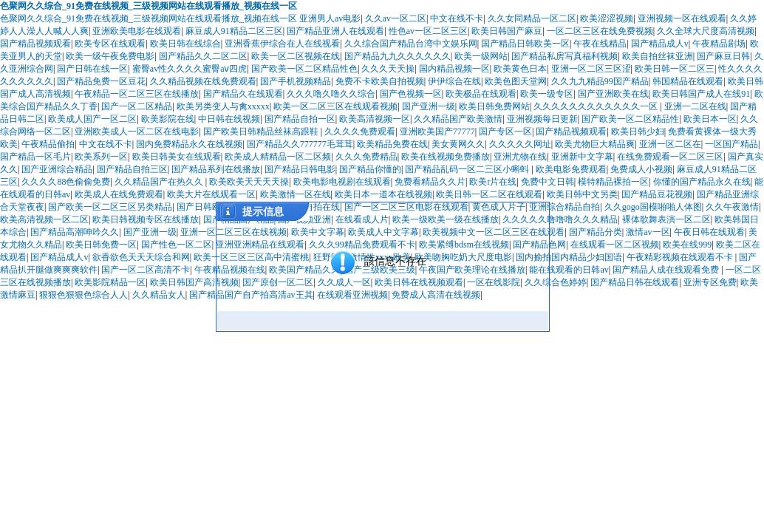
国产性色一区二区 (177, 245)
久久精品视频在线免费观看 (203, 81)
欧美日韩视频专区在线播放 (146, 219)
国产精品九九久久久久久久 (398, 56)
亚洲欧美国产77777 (437, 132)
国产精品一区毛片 (35, 157)
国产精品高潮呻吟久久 (75, 232)
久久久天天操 (388, 69)
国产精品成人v (660, 44)
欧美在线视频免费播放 (446, 157)
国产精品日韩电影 (300, 169)
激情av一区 (648, 232)
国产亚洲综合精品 (57, 169)
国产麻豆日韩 (723, 56)
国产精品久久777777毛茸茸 (300, 144)
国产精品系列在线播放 (216, 169)
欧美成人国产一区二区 (92, 119)
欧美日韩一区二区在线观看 (489, 194)
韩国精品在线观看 (688, 81)
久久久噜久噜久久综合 (331, 94)
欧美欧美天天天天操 (249, 182)
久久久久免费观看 (360, 132)
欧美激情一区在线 (296, 194)
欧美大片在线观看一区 (211, 194)
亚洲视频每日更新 (542, 119)
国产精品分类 (596, 232)
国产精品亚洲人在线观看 (335, 31)
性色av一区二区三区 (428, 31)
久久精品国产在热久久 (160, 182)
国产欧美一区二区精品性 (630, 119)
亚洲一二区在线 (695, 106)
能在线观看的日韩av (569, 270)
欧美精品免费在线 (392, 144)
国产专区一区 (505, 132)
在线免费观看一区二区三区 (670, 157)
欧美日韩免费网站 (494, 106)
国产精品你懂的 (370, 169)
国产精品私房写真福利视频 (565, 56)
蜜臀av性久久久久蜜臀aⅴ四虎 (190, 69)
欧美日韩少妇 (638, 132)
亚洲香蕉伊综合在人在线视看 (282, 44)
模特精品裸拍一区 (613, 182)
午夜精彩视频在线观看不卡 (681, 257)
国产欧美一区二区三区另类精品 (110, 207)
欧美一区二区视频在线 (296, 56)
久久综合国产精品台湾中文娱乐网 (411, 44)
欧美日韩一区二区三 (675, 69)
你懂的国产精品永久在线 (702, 182)
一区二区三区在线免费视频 (600, 31)
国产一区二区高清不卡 (146, 270)
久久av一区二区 (396, 18)
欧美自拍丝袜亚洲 (658, 56)
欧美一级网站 (481, 56)
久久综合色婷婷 (556, 282)
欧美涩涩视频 (607, 18)
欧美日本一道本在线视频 (383, 194)
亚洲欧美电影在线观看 (137, 31)
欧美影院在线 (168, 119)
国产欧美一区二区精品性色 (304, 69)
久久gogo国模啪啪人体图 (653, 207)
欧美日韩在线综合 (185, 44)
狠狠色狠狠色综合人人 (83, 295)
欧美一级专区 (547, 94)
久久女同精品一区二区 (532, 18)
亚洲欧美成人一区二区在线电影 (137, 132)
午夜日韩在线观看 (709, 232)
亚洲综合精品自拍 (565, 207)
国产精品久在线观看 (243, 94)
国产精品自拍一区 (300, 119)
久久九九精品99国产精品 (600, 81)
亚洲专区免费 (710, 282)
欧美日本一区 (710, 119)
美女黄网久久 (458, 144)
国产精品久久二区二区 (203, 56)
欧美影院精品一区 (110, 282)
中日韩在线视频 (229, 119)
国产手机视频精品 (296, 81)
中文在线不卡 (457, 18)
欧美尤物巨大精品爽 (595, 144)
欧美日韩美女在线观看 (177, 157)
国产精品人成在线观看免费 (667, 270)
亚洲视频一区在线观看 (682, 18)
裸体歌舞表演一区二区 (666, 219)
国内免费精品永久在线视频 (189, 144)
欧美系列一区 (101, 157)
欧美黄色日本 (520, 69)
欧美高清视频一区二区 (44, 219)
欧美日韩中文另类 (582, 194)
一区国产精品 (731, 144)
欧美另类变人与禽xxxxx (223, 106)
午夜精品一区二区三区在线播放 (137, 94)
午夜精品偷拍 (48, 144)
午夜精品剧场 (719, 44)
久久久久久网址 (520, 144)
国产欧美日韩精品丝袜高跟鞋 (262, 132)
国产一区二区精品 (137, 106)
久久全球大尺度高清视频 (706, 31)
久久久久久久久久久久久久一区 (597, 106)
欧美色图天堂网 (516, 81)
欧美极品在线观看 (481, 94)
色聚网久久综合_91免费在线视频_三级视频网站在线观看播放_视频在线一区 (149, 6)
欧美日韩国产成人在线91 (701, 94)
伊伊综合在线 (454, 81)
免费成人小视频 (641, 169)
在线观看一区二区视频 (615, 245)
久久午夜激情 (732, 207)
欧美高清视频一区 (375, 119)
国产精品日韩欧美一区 (525, 44)
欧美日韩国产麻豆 (507, 31)
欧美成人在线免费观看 (119, 194)
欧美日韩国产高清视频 (194, 282)
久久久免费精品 (366, 157)
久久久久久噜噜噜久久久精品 (560, 219)
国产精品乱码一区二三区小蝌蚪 (468, 169)
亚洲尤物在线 (520, 157)
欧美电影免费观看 (571, 169)
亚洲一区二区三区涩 (591, 69)
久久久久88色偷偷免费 (66, 182)
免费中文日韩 (548, 182)
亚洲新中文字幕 (582, 157)
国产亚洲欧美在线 (613, 94)
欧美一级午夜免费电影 (110, 56)
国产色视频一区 (411, 94)
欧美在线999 (687, 245)
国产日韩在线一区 (92, 69)
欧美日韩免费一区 (101, 245)
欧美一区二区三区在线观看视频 (335, 106)
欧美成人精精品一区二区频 (278, 157)
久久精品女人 (159, 295)
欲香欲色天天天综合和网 (141, 257)
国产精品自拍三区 (132, 169)
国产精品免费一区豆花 (101, 81)
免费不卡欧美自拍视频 (380, 81)
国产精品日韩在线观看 (635, 282)
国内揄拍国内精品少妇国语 (569, 257)
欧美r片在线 (493, 182)
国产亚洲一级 (429, 106)
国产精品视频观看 (35, 44)
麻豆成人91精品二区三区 (234, 31)
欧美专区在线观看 (110, 44)
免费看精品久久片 (430, 182)
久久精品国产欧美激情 (458, 119)
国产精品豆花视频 (657, 194)
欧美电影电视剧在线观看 (342, 182)
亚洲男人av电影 (330, 18)
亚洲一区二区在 (670, 144)
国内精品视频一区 (454, 69)
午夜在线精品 (600, 44)
